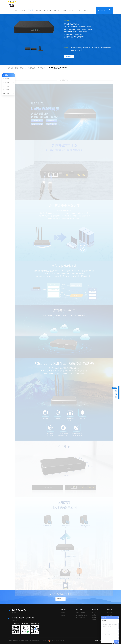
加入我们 (72, 10)
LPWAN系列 (41, 68)
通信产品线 (32, 68)
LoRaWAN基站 (86, 48)
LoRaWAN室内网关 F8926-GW (57, 68)
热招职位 (109, 615)
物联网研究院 (47, 10)
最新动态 (64, 10)
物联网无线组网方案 (81, 615)
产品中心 (31, 10)
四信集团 (23, 10)
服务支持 (56, 10)
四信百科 (87, 10)
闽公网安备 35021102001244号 (58, 641)
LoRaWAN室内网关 (76, 48)
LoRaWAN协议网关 (76, 50)
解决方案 (39, 10)
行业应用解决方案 (81, 617)
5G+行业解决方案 (81, 613)
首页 (16, 10)
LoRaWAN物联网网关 (106, 48)
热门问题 (94, 613)
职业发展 (109, 613)
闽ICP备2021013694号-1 (36, 641)
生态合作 (79, 10)
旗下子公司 (64, 615)
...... (77, 620)
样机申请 (69, 56)
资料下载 (94, 617)
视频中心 (94, 620)
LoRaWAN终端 (95, 48)
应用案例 (94, 615)
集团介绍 (63, 613)
